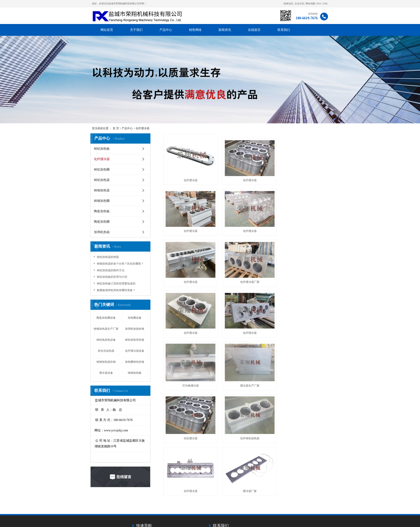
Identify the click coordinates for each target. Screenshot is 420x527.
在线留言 (254, 30)
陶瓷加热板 (102, 211)
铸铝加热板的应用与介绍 (111, 277)
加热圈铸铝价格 (134, 362)
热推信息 (288, 4)
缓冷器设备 (106, 373)
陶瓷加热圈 (102, 222)
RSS (319, 4)
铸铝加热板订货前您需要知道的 (116, 284)
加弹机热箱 (102, 232)
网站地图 (310, 4)
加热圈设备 (134, 318)
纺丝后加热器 (106, 351)
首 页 (116, 128)
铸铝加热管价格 (134, 340)
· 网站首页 (139, 523)
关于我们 (136, 30)
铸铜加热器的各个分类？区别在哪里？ (120, 264)
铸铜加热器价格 (106, 362)
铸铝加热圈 (102, 169)
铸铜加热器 (102, 190)
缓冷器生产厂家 (190, 330)
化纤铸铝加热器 (304, 330)
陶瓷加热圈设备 (106, 318)
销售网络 (195, 30)
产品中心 (166, 30)
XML (325, 4)
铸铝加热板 (102, 149)
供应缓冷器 (247, 330)
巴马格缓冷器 (304, 279)
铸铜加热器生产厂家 (106, 329)
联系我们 (284, 30)
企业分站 (299, 4)
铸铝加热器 (102, 180)
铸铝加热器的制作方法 (110, 270)
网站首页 (107, 30)
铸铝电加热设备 (106, 340)
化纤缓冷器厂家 (304, 228)
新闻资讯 (225, 30)
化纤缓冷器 (143, 128)
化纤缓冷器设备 (134, 351)
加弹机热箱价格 (134, 329)
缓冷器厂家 (247, 381)
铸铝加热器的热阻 (107, 257)
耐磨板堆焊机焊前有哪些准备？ (116, 290)
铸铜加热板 (134, 373)
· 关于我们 (164, 523)
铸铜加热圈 (102, 201)
